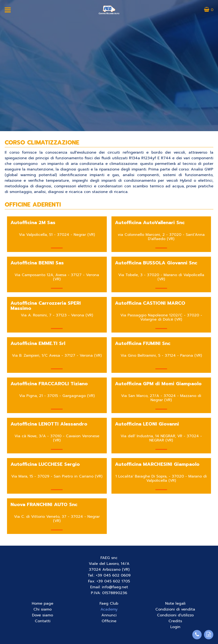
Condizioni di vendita (175, 609)
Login (175, 627)
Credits (175, 621)
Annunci (109, 615)
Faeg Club (109, 603)
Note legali (175, 603)
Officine (109, 621)
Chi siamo (43, 609)
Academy (109, 609)
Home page (43, 603)
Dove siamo (43, 615)
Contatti (43, 621)
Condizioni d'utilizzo (175, 615)
